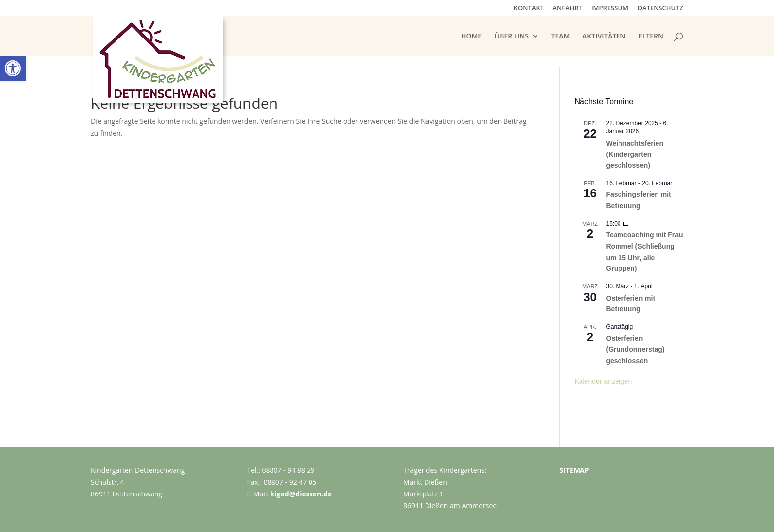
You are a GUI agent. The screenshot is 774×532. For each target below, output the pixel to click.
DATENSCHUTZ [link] (660, 9)
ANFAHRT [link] (568, 9)
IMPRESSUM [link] (610, 9)
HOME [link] (471, 37)
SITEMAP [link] (575, 470)
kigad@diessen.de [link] (301, 494)
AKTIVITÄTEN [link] (604, 37)
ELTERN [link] (651, 37)
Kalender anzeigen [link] (603, 381)
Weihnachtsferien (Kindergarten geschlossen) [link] (635, 154)
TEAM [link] (561, 37)
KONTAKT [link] (529, 9)
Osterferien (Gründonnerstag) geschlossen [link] (636, 349)
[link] (13, 68)
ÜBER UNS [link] (512, 37)
